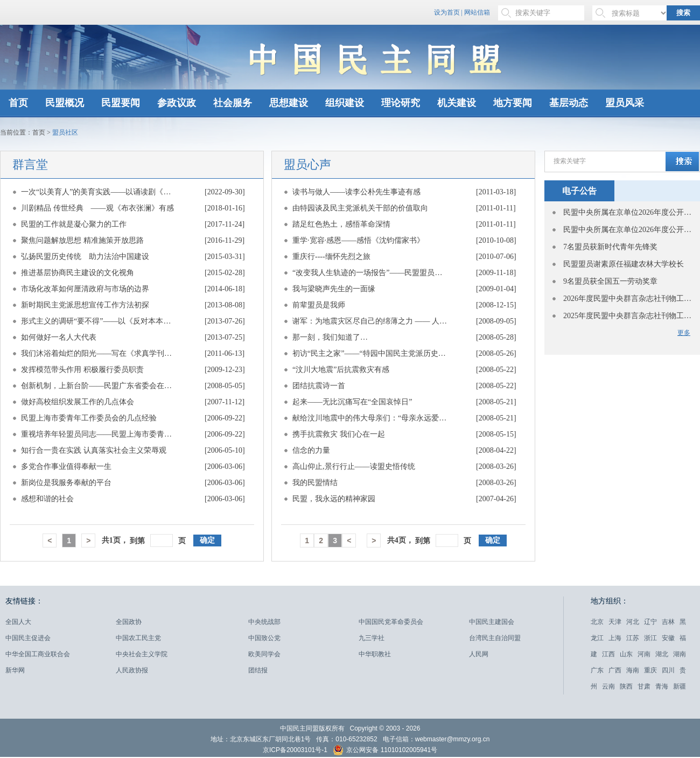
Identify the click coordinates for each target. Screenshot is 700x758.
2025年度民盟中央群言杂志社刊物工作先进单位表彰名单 (628, 316)
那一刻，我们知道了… (330, 337)
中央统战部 (264, 622)
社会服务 (233, 103)
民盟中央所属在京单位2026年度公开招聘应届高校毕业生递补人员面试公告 (628, 212)
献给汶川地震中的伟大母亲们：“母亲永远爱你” (370, 418)
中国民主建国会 (492, 622)
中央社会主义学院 (142, 654)
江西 (608, 654)
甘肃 (644, 686)
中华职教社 (375, 654)
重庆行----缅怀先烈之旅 (331, 257)
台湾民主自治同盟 (495, 638)
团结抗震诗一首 (319, 386)
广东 (597, 670)
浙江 (650, 638)
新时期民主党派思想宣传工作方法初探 (85, 305)
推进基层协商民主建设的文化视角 (78, 273)
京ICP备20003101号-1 (295, 750)
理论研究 (401, 103)
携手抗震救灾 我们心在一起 (339, 434)
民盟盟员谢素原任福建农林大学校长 (624, 264)
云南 (608, 686)
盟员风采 (625, 103)
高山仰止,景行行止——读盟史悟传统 (354, 466)
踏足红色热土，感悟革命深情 (341, 224)
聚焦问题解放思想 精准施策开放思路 (82, 240)
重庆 (650, 670)
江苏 (633, 638)
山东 (626, 654)
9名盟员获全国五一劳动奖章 (610, 281)
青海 (662, 686)
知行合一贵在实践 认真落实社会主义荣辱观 (94, 450)
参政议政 (177, 103)
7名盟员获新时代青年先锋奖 (610, 247)
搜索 (683, 13)
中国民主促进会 (28, 638)
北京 (597, 622)
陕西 (626, 686)
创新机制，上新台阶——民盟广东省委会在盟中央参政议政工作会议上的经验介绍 (99, 386)
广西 (615, 670)
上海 (615, 638)
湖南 (680, 654)
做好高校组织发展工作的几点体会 (78, 402)
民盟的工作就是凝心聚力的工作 (74, 224)
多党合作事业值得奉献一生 (66, 466)
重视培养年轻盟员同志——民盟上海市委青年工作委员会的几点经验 (99, 434)
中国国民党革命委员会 (391, 622)
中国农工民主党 (138, 638)
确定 (207, 540)
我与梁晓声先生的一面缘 (334, 289)
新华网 (15, 670)
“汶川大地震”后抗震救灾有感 (341, 370)
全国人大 (18, 622)
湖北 (662, 654)
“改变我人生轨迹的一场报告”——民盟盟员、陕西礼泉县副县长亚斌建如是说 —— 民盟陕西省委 (370, 273)
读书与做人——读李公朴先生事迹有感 (356, 192)
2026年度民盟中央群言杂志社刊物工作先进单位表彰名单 (628, 299)
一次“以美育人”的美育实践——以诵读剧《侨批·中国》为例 (99, 192)
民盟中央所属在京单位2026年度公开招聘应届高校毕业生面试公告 (628, 230)
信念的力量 (311, 450)
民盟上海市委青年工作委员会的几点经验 (89, 418)
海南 (633, 670)
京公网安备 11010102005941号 (385, 751)
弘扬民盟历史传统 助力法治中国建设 (85, 257)
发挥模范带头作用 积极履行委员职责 (82, 370)
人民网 (479, 654)
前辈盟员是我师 (319, 305)
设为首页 (447, 12)
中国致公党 (264, 638)
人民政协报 (132, 670)
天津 (615, 622)
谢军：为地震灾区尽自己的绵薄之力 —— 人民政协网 (370, 321)
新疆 (680, 686)
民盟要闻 (121, 103)
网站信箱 (477, 12)
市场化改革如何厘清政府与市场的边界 (85, 289)
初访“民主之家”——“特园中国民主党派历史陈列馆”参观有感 (370, 353)
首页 (18, 103)
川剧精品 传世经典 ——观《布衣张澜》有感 (97, 208)
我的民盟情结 (315, 483)
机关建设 (457, 103)
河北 (633, 622)
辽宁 (650, 622)
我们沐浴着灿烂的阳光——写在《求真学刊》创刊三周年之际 (99, 353)
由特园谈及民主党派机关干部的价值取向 (360, 208)
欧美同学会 (264, 654)
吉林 (668, 622)
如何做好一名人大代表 (59, 337)
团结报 (258, 670)
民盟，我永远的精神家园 (334, 499)
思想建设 (289, 103)
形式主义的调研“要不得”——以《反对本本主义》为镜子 (99, 321)
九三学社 (372, 638)
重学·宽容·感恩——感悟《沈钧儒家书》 (358, 240)
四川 (668, 670)
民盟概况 (65, 103)
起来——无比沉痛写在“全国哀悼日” (352, 402)
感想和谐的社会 (47, 499)
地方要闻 (513, 103)
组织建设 (345, 103)
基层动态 (569, 103)
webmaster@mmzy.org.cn (453, 739)
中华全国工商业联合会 (38, 654)
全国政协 (129, 622)
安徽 (668, 638)
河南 (644, 654)
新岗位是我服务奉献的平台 (66, 483)
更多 (684, 333)
